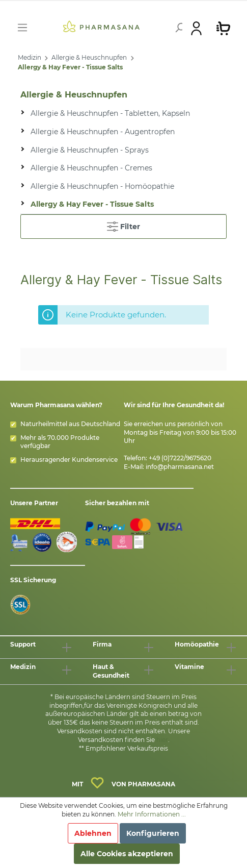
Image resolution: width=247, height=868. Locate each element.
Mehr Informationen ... (152, 814)
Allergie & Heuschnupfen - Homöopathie (102, 186)
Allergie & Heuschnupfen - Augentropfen (103, 132)
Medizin (30, 57)
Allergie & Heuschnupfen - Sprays (90, 150)
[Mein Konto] (196, 28)
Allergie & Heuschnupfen (89, 57)
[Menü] (22, 28)
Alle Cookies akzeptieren (127, 854)
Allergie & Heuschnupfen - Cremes (91, 168)
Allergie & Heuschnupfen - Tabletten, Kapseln (110, 113)
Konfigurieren (153, 833)
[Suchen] (175, 28)
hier (162, 740)
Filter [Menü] (123, 225)
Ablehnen (93, 833)
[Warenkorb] (223, 28)
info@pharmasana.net (180, 467)
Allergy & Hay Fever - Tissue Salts (70, 67)
